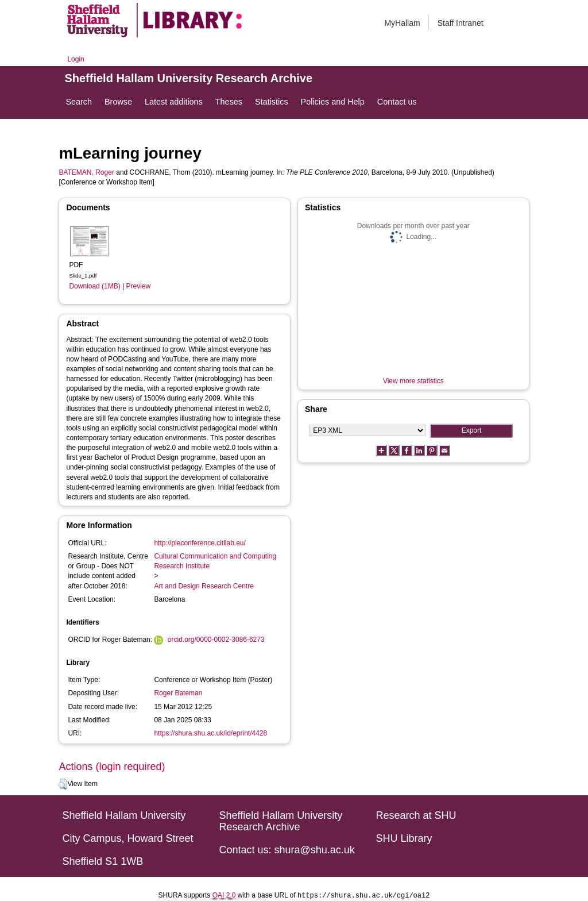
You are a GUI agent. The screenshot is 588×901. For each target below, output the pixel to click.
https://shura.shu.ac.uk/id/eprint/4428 (210, 733)
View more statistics (413, 381)
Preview (139, 286)
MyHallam (402, 23)
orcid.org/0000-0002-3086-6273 (216, 640)
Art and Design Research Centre (204, 586)
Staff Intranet (461, 23)
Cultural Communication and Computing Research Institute (215, 561)
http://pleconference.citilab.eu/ (200, 543)
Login (76, 59)
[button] (63, 784)
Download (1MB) (94, 286)
